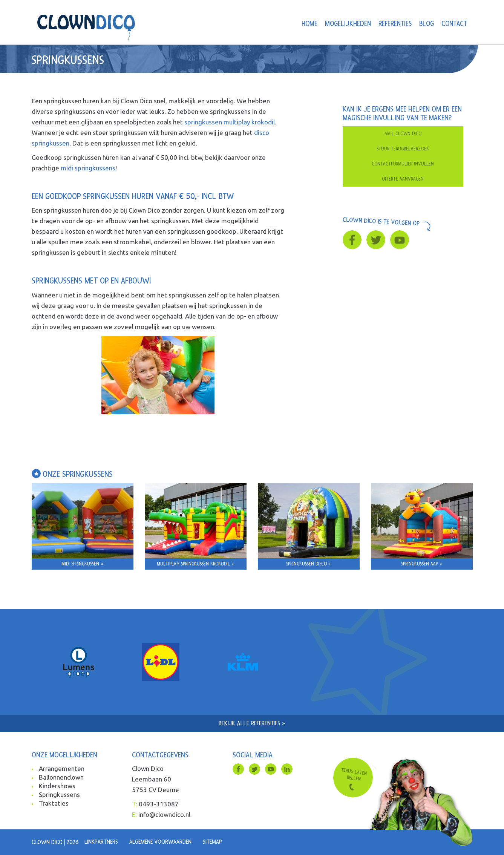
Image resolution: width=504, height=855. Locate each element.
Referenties (395, 24)
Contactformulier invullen (403, 164)
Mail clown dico (403, 134)
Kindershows (57, 786)
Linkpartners (101, 842)
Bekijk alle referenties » (252, 723)
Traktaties (54, 803)
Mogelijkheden (348, 24)
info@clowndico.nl (164, 814)
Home (309, 24)
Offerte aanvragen (403, 179)
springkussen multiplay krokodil (230, 122)
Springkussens (59, 794)
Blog (427, 24)
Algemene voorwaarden (160, 842)
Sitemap (212, 842)
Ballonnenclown (61, 777)
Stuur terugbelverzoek (403, 149)
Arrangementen (62, 768)
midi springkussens (88, 168)
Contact (454, 24)
